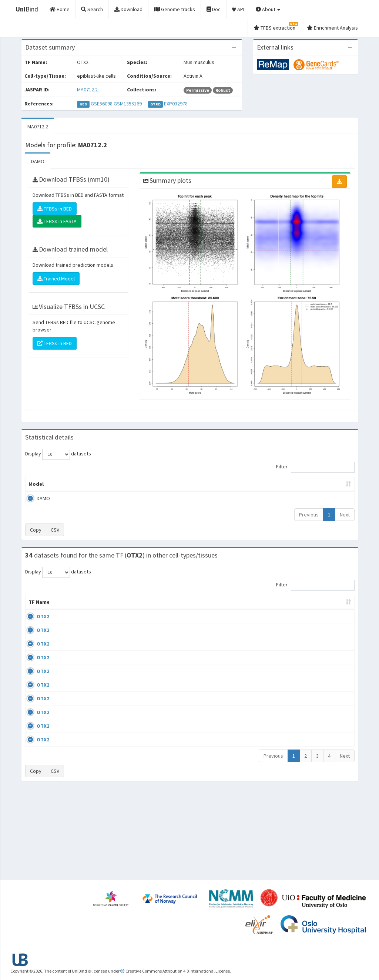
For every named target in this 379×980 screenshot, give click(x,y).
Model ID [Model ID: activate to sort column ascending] (112, 484)
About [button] (268, 9)
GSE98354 (294, 774)
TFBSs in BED (55, 209)
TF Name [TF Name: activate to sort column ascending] (35, 606)
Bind (27, 9)
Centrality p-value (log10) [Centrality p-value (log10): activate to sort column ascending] (311, 484)
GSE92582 (294, 688)
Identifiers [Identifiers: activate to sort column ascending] (296, 609)
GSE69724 (294, 624)
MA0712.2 (87, 90)
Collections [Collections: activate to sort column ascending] (216, 609)
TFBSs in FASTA (57, 221)
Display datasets (58, 454)
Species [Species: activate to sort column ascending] (258, 609)
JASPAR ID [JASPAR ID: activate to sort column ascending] (332, 606)
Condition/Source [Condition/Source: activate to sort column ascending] (144, 609)
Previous (309, 515)
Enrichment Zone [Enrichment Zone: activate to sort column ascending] (158, 484)
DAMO (38, 161)
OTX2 (35, 624)
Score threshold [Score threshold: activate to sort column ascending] (244, 484)
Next (345, 515)
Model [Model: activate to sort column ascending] (36, 484)
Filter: (315, 467)
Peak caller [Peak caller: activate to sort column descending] (72, 484)
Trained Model (56, 279)
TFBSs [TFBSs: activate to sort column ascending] (202, 484)
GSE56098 (102, 104)
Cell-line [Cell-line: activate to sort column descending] (68, 609)
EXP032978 (176, 104)
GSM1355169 (128, 104)
